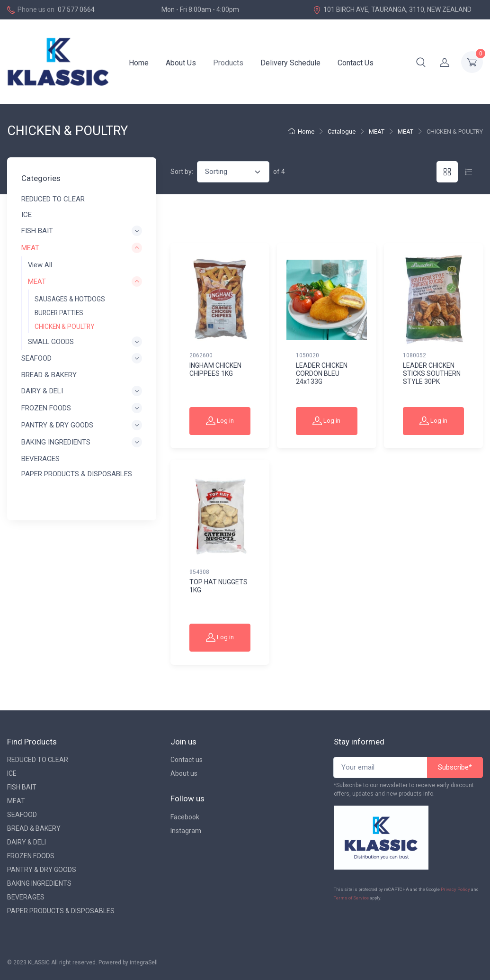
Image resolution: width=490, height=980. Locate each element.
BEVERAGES (40, 459)
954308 (199, 572)
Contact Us (356, 63)
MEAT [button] (30, 248)
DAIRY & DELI (27, 842)
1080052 (414, 355)
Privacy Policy (455, 889)
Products (228, 63)
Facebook (185, 817)
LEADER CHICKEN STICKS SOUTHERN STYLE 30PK (432, 373)
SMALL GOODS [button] (51, 342)
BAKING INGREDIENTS (39, 883)
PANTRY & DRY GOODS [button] (57, 426)
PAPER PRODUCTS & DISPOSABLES (77, 474)
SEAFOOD (22, 815)
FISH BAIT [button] (37, 231)
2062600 (201, 355)
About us (184, 773)
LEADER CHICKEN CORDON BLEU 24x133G (322, 373)
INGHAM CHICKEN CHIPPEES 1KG (215, 369)
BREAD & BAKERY (49, 375)
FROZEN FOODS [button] (46, 408)
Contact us (187, 760)
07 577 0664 (76, 9)
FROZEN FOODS (31, 856)
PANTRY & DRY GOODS (42, 870)
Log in (220, 420)
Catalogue (342, 132)
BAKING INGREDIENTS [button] (56, 443)
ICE (27, 215)
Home (139, 63)
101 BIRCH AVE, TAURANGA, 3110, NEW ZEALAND (392, 10)
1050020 (307, 355)
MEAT (377, 132)
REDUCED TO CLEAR (53, 200)
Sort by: (182, 172)
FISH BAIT (22, 787)
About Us (181, 63)
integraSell (144, 962)
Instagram (186, 831)
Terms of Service (351, 898)
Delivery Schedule (290, 63)
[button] (421, 62)
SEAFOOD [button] (36, 359)
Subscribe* (455, 767)
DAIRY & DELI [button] (42, 391)
